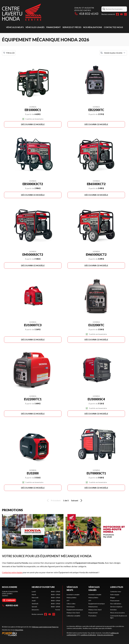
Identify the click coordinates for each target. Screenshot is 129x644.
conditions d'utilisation (88, 635)
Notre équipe (115, 595)
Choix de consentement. (105, 635)
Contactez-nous (113, 27)
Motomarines (93, 607)
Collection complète (73, 616)
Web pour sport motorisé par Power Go (45, 627)
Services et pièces (72, 27)
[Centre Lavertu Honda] (22, 12)
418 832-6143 (86, 14)
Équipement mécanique (75, 610)
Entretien (113, 610)
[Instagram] (125, 14)
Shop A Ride (19, 630)
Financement (53, 27)
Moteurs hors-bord (73, 613)
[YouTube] (121, 14)
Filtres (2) (9, 53)
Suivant (77, 500)
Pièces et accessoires (118, 613)
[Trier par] (113, 53)
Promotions (92, 616)
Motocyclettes (72, 598)
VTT (68, 601)
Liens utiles (117, 587)
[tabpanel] (46, 601)
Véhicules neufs (15, 27)
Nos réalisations (93, 27)
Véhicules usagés (35, 27)
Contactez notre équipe (12, 572)
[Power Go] (30, 634)
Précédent (53, 500)
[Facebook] (117, 14)
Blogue (113, 598)
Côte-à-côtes (71, 604)
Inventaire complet (73, 595)
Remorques (71, 607)
